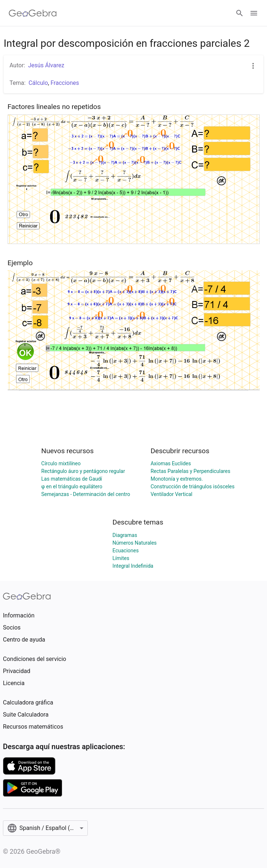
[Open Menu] (254, 13)
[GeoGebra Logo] (33, 13)
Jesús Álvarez (46, 65)
